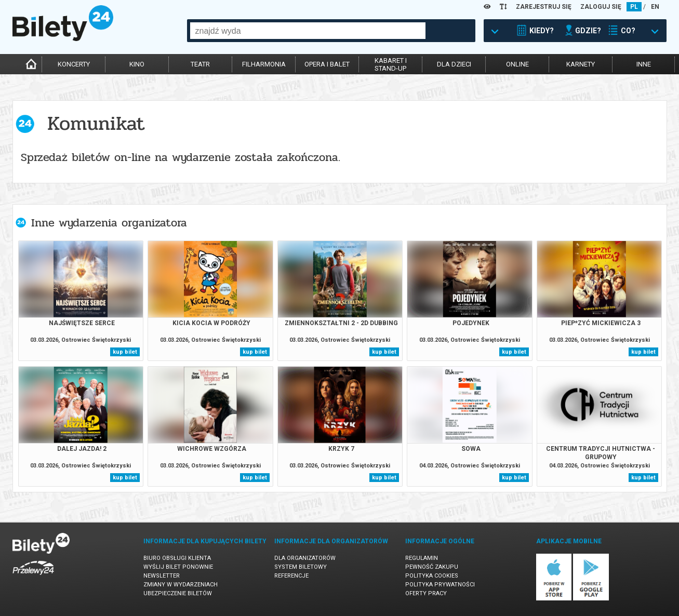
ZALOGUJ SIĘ (601, 7)
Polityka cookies (432, 576)
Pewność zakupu (432, 567)
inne (644, 64)
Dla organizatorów (305, 558)
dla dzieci (454, 64)
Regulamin (422, 558)
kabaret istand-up (391, 64)
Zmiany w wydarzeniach (181, 585)
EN (655, 7)
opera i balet (327, 64)
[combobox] (308, 31)
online (517, 64)
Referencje (291, 576)
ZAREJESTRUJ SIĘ (544, 7)
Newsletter (162, 576)
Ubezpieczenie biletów (178, 593)
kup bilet (125, 352)
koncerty (74, 64)
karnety (581, 64)
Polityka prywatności (440, 585)
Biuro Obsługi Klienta (177, 558)
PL (634, 7)
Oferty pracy (426, 593)
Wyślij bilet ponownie (178, 567)
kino (137, 64)
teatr (200, 64)
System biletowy (301, 567)
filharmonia (264, 64)
